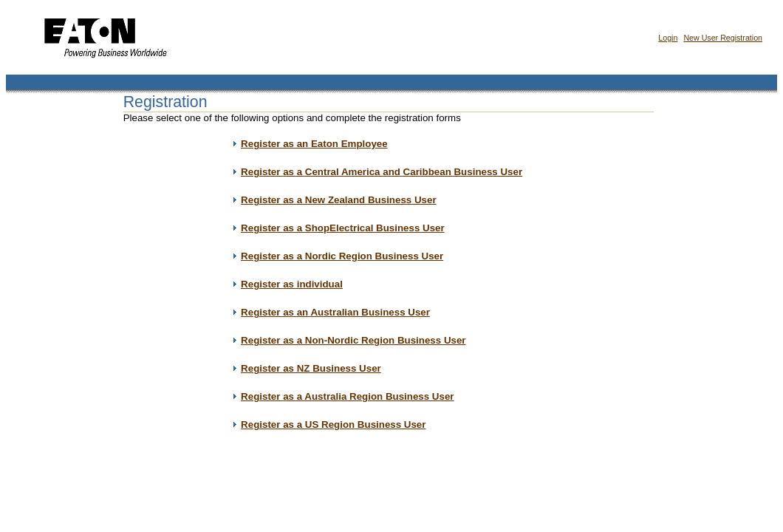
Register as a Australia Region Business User (347, 396)
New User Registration (723, 38)
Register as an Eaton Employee (314, 144)
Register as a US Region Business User (333, 424)
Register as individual (292, 284)
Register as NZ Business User (311, 368)
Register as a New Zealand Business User (338, 200)
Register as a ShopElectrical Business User (343, 228)
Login (668, 38)
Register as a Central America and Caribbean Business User (382, 172)
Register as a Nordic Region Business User (342, 256)
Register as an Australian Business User (335, 312)
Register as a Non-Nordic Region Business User (353, 340)
